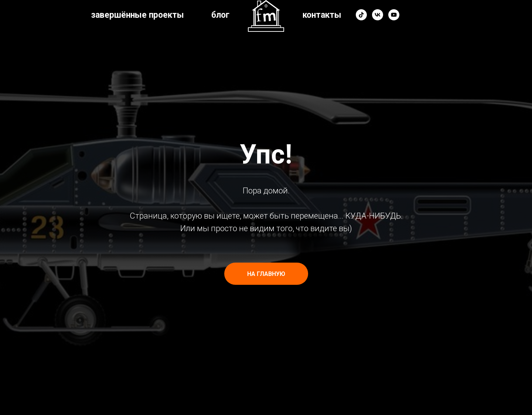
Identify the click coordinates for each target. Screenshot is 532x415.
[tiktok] (361, 15)
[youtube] (394, 15)
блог (220, 15)
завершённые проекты (138, 15)
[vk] (378, 15)
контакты (322, 15)
